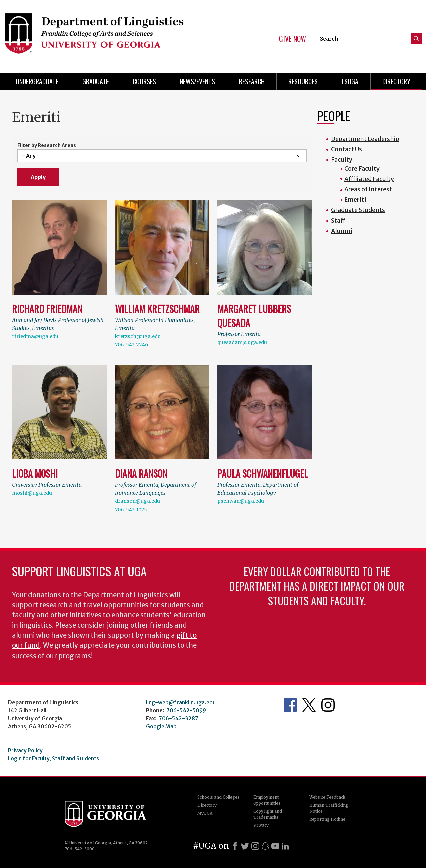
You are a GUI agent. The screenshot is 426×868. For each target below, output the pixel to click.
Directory (396, 81)
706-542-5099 (186, 710)
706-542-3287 (178, 718)
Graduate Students (358, 210)
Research (252, 81)
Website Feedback (327, 797)
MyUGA (205, 813)
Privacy (261, 825)
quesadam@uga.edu (242, 342)
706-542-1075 (131, 510)
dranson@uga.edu (137, 501)
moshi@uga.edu (32, 493)
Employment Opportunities (267, 800)
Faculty (342, 160)
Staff (338, 220)
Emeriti (355, 200)
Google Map (161, 726)
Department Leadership (365, 139)
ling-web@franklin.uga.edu (181, 702)
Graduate (96, 81)
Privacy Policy (25, 750)
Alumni (342, 231)
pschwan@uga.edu (241, 501)
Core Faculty (362, 169)
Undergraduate (37, 81)
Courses (144, 81)
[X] (245, 846)
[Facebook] (235, 846)
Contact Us (346, 149)
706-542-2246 (131, 345)
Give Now (293, 39)
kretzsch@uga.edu (138, 336)
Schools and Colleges (219, 797)
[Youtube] (275, 846)
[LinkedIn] (285, 846)
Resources (303, 81)
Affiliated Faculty (369, 179)
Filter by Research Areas (47, 145)
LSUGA (350, 81)
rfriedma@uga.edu (35, 336)
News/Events (197, 81)
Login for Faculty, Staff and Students (54, 758)
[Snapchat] (265, 846)
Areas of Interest (368, 189)
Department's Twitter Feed (309, 705)
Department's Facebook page (290, 705)
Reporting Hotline (327, 819)
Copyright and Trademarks (268, 814)
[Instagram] (255, 846)
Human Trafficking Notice (329, 808)
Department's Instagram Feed (328, 705)
